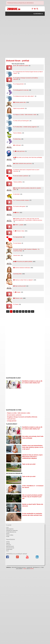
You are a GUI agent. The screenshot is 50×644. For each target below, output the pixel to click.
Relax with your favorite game (21, 121)
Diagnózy (8, 618)
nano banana (17, 243)
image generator (18, 237)
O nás (7, 602)
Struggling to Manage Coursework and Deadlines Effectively (22, 424)
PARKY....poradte (18, 225)
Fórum (7, 626)
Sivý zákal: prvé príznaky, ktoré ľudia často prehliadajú (28, 157)
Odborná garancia (10, 604)
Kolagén (17, 292)
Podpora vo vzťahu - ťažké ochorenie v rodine (25, 115)
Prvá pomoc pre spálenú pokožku (23, 262)
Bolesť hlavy (17, 139)
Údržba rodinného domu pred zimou (23, 164)
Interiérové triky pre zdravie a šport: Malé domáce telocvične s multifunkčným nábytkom (32, 484)
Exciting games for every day (21, 90)
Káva (16, 213)
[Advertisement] (25, 26)
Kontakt (8, 611)
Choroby (8, 617)
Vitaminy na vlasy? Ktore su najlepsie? (23, 280)
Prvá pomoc (9, 620)
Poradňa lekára (9, 624)
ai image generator (19, 84)
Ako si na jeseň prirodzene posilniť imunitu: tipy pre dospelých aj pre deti (32, 551)
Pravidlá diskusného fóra (11, 607)
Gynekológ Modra (18, 274)
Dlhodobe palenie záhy (20, 102)
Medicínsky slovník (10, 621)
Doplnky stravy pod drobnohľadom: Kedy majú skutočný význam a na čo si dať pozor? (33, 468)
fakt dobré (17, 194)
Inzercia (8, 608)
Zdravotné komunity (10, 623)
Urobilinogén (17, 145)
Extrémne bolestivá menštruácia (22, 268)
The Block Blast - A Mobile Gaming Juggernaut (25, 127)
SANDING (32, 643)
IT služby (24, 643)
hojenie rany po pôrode (19, 108)
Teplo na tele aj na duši (20, 286)
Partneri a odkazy (10, 610)
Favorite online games (20, 206)
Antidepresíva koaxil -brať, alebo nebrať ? (24, 96)
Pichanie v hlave (19, 231)
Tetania (16, 304)
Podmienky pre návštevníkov (12, 605)
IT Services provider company (21, 200)
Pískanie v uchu (18, 298)
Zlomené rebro (17, 255)
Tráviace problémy (18, 182)
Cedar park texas (19, 151)
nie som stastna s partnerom (21, 176)
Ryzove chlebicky (18, 133)
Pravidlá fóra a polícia (21, 66)
